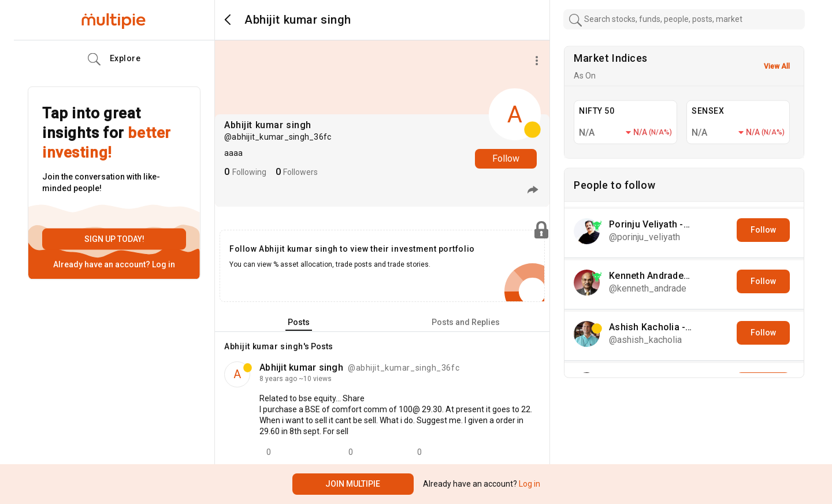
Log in (163, 264)
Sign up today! (114, 239)
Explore (114, 59)
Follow (506, 158)
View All (777, 66)
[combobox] (684, 19)
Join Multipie (353, 484)
